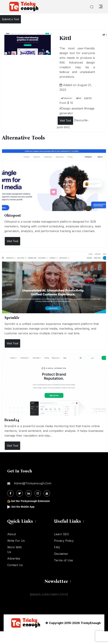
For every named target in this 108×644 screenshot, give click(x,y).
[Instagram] (38, 493)
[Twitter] (20, 493)
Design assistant (72, 108)
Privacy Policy (64, 541)
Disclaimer (61, 554)
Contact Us (15, 565)
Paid (79, 98)
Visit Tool (65, 121)
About (12, 534)
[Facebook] (10, 493)
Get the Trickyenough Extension (30, 501)
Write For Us (16, 541)
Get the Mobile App (23, 507)
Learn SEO (61, 534)
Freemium (67, 98)
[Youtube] (47, 493)
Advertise (14, 558)
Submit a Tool (10, 19)
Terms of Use (63, 560)
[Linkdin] (29, 493)
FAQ (57, 547)
